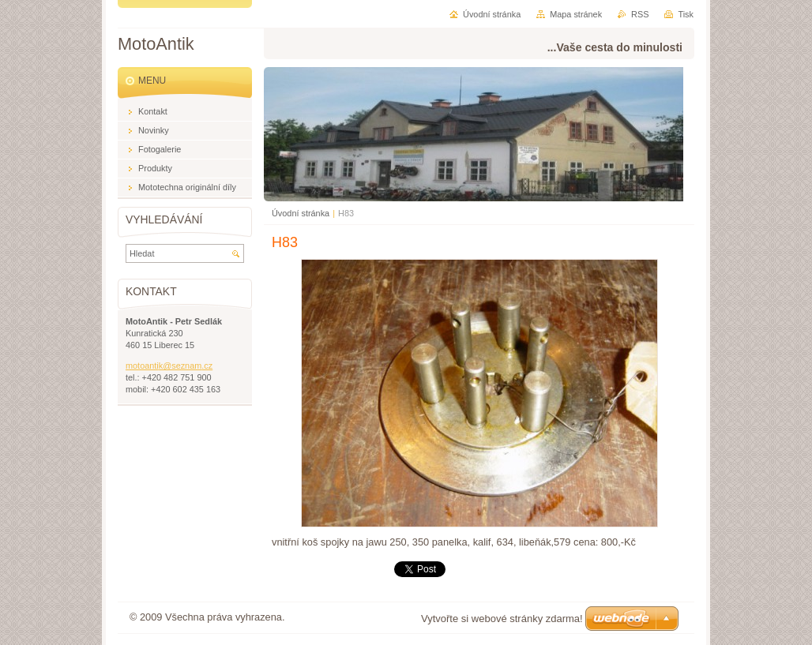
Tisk (686, 14)
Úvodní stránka (301, 213)
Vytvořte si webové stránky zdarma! (502, 619)
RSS (640, 14)
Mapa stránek (576, 14)
